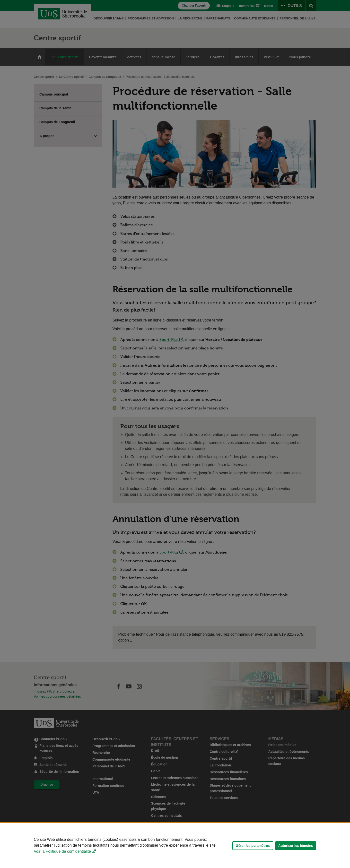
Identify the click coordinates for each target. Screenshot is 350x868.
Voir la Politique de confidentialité (62, 851)
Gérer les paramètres (253, 846)
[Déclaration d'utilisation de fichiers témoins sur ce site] (175, 846)
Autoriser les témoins (296, 846)
